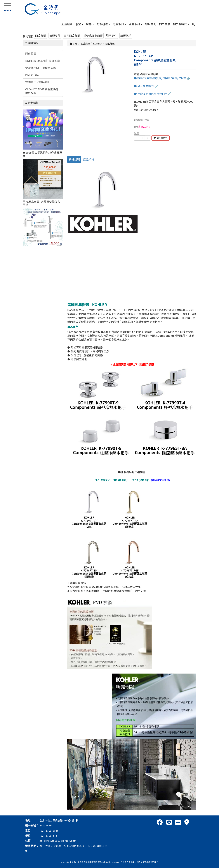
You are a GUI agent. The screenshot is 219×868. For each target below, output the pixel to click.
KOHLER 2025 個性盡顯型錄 (43, 61)
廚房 (90, 24)
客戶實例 (151, 24)
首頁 (73, 43)
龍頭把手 (126, 35)
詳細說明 (74, 159)
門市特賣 (31, 53)
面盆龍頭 (41, 35)
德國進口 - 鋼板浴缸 (37, 82)
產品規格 (89, 159)
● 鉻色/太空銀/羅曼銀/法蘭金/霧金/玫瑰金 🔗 (162, 78)
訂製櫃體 (103, 24)
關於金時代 (181, 24)
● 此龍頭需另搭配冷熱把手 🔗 (153, 94)
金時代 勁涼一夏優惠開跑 (41, 68)
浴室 (79, 24)
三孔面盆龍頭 (72, 35)
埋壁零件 (111, 35)
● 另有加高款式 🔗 (146, 86)
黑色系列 (119, 24)
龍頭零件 (55, 35)
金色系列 (136, 24)
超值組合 (67, 24)
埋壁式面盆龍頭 (93, 35)
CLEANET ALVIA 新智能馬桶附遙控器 (42, 91)
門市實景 (165, 24)
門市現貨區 (32, 75)
